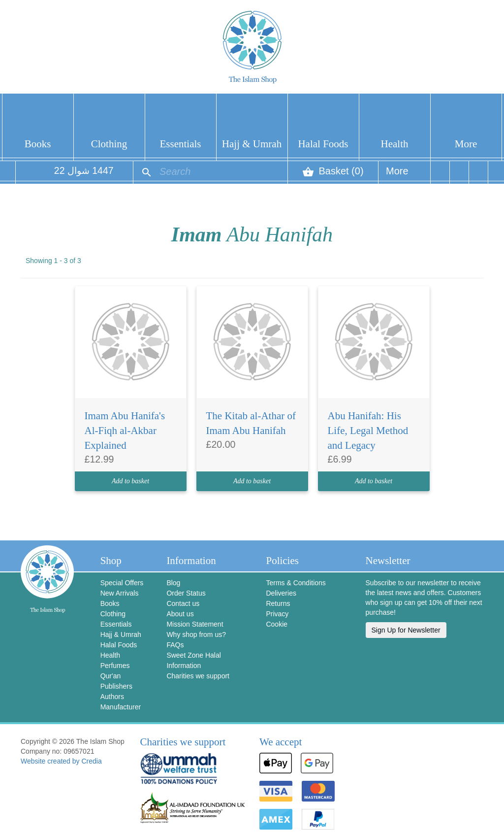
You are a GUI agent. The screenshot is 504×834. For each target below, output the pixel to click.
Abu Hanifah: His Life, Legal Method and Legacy (368, 431)
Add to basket (130, 481)
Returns (278, 603)
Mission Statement (195, 624)
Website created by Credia (61, 761)
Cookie (277, 624)
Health (395, 144)
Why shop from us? (196, 634)
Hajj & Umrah (252, 144)
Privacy (277, 614)
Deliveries (281, 593)
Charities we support (198, 676)
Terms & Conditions (296, 583)
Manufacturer (121, 707)
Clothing (109, 144)
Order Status (186, 593)
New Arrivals (120, 593)
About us (180, 614)
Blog (173, 583)
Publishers (116, 686)
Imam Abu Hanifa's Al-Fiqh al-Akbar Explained (125, 431)
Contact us (183, 603)
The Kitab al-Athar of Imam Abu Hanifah (251, 423)
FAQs (175, 645)
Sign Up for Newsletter (406, 630)
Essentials (181, 144)
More (466, 144)
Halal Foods (323, 144)
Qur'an (111, 676)
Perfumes (115, 666)
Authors (112, 697)
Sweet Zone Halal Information (194, 660)
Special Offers (122, 583)
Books (38, 144)
